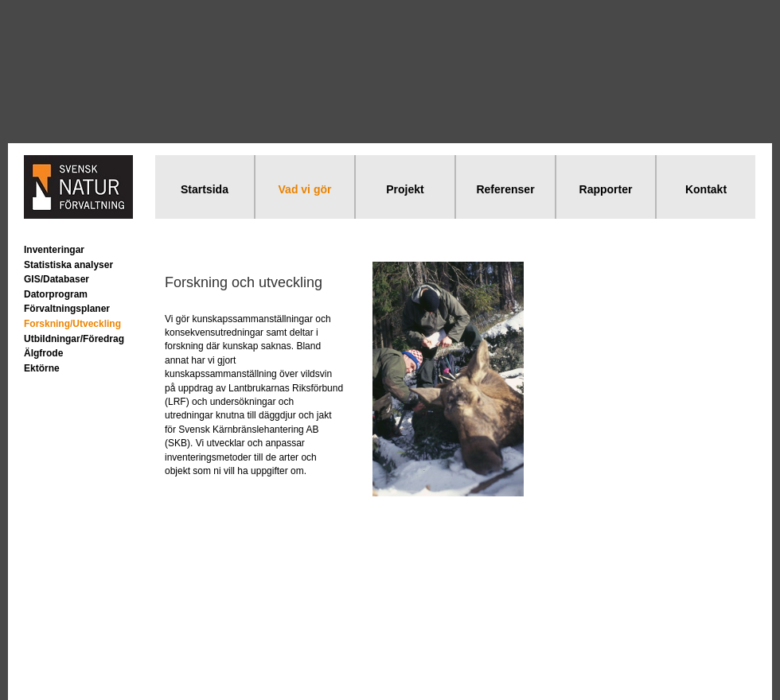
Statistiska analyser (68, 265)
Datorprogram (56, 294)
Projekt (405, 189)
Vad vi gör (305, 189)
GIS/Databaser (57, 279)
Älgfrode (43, 353)
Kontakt (706, 189)
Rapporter (606, 189)
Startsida (205, 189)
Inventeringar (54, 250)
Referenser (505, 189)
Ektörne (42, 368)
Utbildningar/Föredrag (74, 339)
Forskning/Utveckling (72, 324)
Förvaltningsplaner (67, 309)
